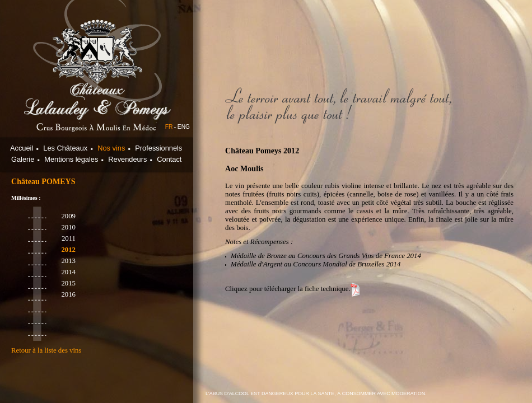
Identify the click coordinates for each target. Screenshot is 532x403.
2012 (68, 250)
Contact (169, 159)
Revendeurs (127, 159)
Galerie (23, 159)
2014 (68, 272)
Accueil (22, 148)
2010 (68, 227)
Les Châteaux (65, 148)
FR (169, 127)
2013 (68, 261)
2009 (68, 216)
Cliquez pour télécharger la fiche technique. (288, 289)
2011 (69, 238)
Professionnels (158, 148)
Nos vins (111, 148)
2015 (68, 283)
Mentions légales (71, 159)
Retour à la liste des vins (46, 350)
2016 (68, 294)
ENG (184, 127)
